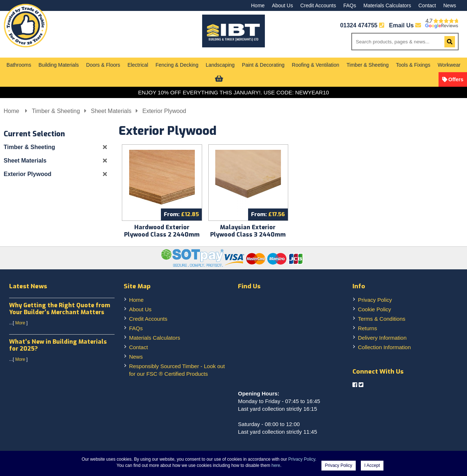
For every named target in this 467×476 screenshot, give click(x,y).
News (450, 5)
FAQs (350, 5)
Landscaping (220, 65)
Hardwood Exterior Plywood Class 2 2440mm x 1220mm (162, 235)
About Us (282, 5)
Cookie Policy (375, 309)
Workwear (449, 65)
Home (258, 5)
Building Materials (59, 65)
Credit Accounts (318, 5)
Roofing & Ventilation (316, 65)
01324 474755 (359, 25)
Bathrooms (19, 65)
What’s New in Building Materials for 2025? (58, 345)
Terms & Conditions (382, 319)
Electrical (138, 65)
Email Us (405, 25)
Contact (427, 5)
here (276, 465)
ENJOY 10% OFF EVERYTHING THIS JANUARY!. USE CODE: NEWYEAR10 (233, 92)
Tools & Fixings (413, 65)
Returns (368, 328)
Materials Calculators (387, 5)
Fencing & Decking (177, 65)
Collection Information (384, 347)
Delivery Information (382, 338)
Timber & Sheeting (368, 65)
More (20, 323)
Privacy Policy (375, 300)
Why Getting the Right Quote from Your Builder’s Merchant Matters (60, 309)
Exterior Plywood (164, 111)
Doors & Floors (103, 65)
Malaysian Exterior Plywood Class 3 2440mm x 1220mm (248, 235)
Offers (456, 79)
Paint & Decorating (263, 65)
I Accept (372, 465)
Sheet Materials (111, 111)
